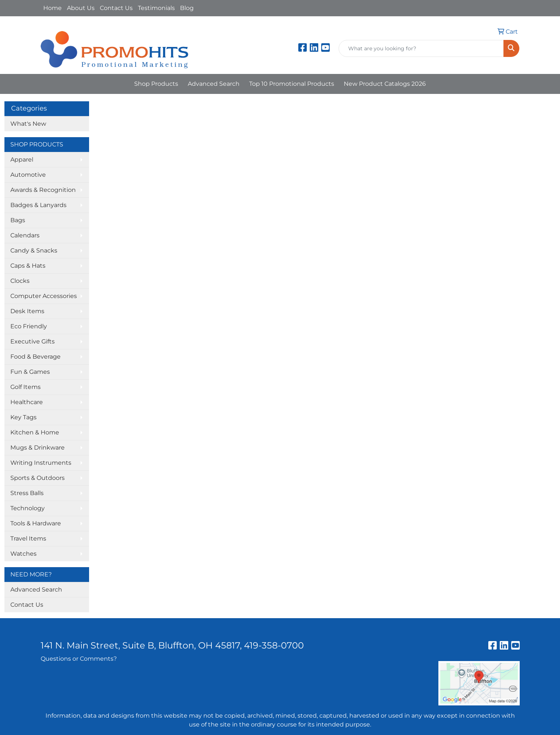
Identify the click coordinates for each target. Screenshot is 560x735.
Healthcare (27, 402)
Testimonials (156, 8)
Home (52, 8)
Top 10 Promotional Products (292, 84)
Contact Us (116, 8)
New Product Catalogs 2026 (385, 84)
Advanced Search (214, 84)
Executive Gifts (33, 341)
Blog (187, 8)
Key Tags (23, 417)
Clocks (20, 281)
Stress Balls (27, 493)
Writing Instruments (41, 463)
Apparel (22, 160)
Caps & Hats (28, 266)
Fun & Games (30, 372)
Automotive (28, 175)
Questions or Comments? (79, 659)
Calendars (25, 235)
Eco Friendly (29, 326)
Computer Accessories (44, 296)
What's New (28, 124)
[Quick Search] (421, 48)
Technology (28, 508)
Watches (23, 554)
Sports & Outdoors (38, 478)
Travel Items (28, 538)
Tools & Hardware (36, 523)
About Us (81, 8)
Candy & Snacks (34, 250)
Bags (18, 220)
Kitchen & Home (35, 432)
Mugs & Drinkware (38, 448)
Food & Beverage (35, 357)
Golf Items (26, 387)
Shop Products (156, 84)
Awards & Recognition (43, 190)
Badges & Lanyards (38, 205)
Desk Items (27, 311)
